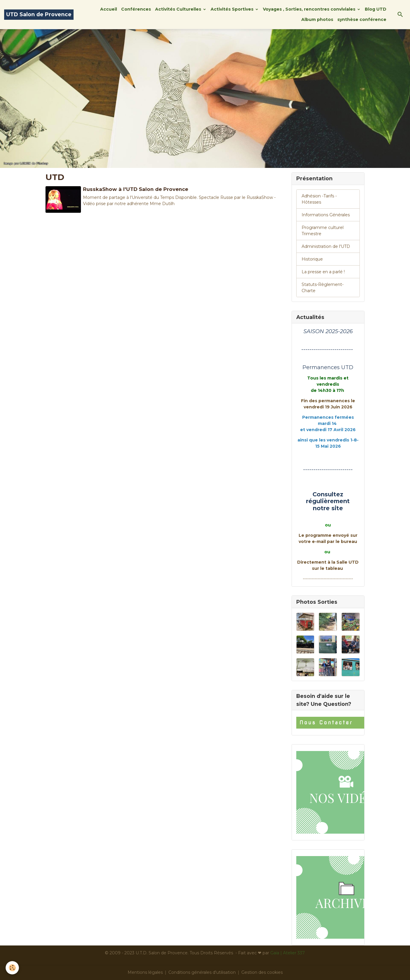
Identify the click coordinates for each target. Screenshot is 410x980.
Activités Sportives (233, 9)
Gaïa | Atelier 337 (288, 953)
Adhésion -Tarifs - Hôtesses (319, 199)
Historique (312, 259)
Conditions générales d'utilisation (202, 972)
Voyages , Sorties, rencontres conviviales (310, 9)
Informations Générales (326, 215)
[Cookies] (13, 968)
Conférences (136, 9)
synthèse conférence (362, 19)
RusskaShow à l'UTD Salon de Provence (136, 189)
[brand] (39, 15)
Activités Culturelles (179, 9)
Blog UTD (376, 9)
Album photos (317, 19)
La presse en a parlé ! (323, 272)
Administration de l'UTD (326, 246)
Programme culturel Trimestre (323, 231)
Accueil (109, 9)
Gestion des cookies (262, 972)
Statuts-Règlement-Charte (323, 288)
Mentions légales (145, 972)
